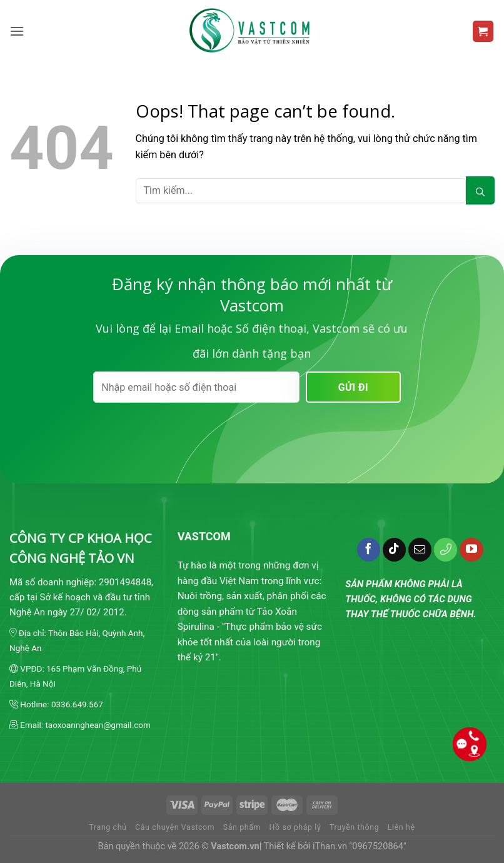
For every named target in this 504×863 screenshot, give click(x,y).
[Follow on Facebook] (369, 550)
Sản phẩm (242, 827)
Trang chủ (108, 827)
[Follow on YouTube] (471, 550)
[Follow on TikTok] (395, 550)
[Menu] (17, 31)
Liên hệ (401, 827)
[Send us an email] (420, 550)
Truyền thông (354, 827)
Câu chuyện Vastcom (175, 827)
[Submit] (480, 190)
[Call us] (446, 550)
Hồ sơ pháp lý (295, 827)
